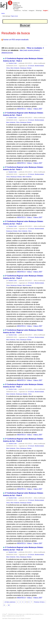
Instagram (32, 11)
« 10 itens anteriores (10, 602)
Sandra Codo (13, 63)
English (45, 11)
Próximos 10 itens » (40, 602)
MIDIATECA (21, 109)
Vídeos (29, 109)
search (46, 13)
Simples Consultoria (26, 619)
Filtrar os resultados (34, 48)
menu (3, 13)
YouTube (25, 11)
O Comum (31, 66)
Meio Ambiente (15, 68)
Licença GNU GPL (20, 616)
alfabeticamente (7, 53)
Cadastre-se (17, 11)
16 (9, 605)
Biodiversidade (39, 66)
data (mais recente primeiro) (30, 50)
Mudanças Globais (26, 68)
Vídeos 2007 (38, 109)
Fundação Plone (38, 614)
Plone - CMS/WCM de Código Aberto (13, 614)
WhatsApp (39, 11)
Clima (8, 68)
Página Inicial (14, 16)
